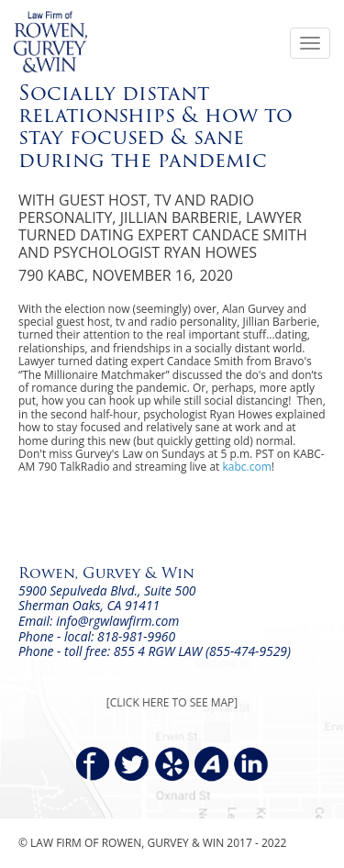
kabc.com (247, 467)
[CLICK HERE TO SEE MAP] (172, 702)
